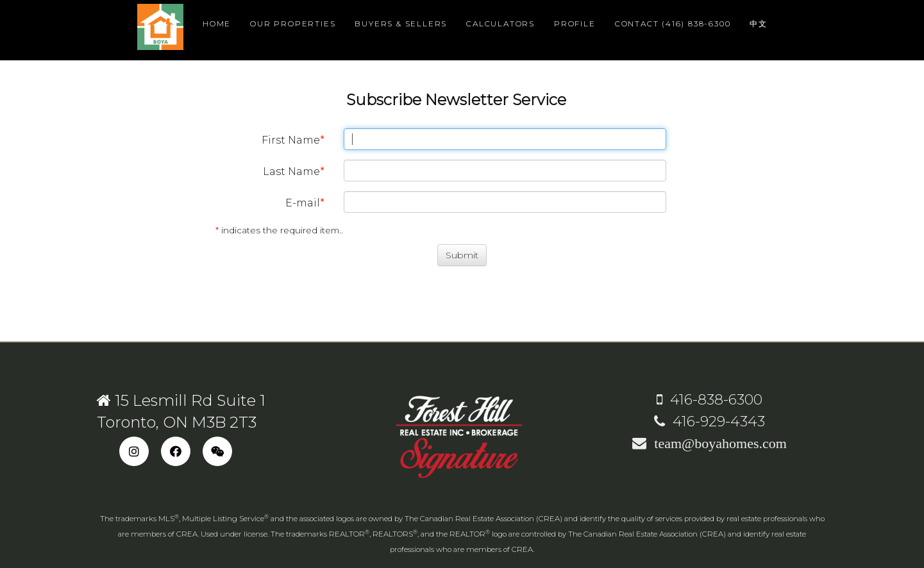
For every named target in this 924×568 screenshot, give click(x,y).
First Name (291, 140)
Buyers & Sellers (401, 23)
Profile (575, 23)
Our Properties (293, 23)
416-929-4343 (710, 422)
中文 (759, 23)
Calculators (500, 23)
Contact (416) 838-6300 (673, 23)
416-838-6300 (710, 400)
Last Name (291, 171)
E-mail (303, 203)
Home (217, 23)
